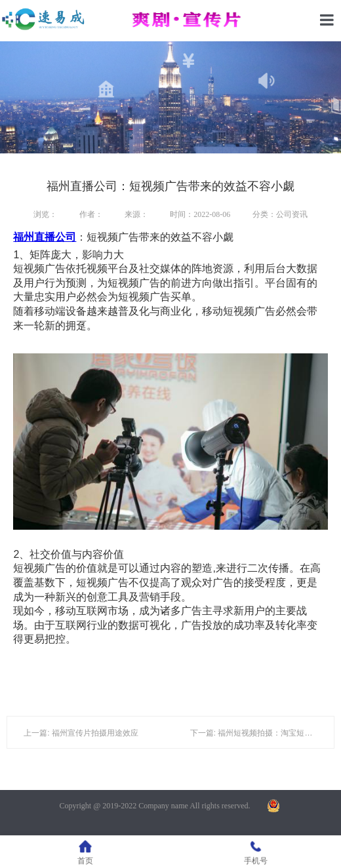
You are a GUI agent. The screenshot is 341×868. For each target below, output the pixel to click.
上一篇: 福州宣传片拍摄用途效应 (81, 733)
